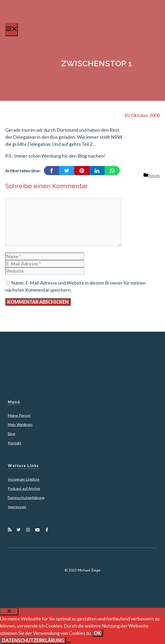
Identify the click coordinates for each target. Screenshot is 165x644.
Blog (12, 434)
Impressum (17, 507)
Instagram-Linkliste (24, 479)
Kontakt (15, 443)
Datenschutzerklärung (26, 498)
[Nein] (68, 642)
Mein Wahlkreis (20, 424)
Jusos (154, 175)
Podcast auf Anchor (24, 488)
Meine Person (19, 415)
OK (97, 633)
